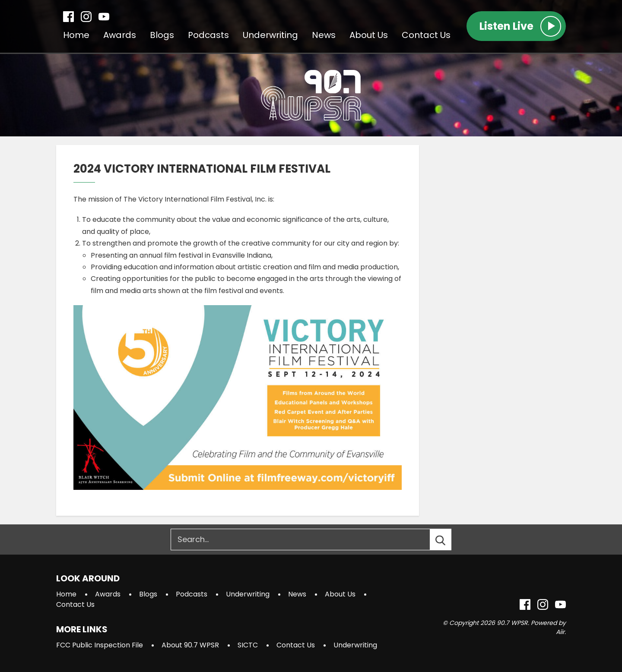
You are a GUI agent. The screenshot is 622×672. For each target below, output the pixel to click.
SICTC (248, 645)
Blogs (162, 35)
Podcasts (208, 35)
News (324, 35)
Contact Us (426, 35)
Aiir (560, 632)
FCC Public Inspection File (100, 645)
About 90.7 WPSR (190, 645)
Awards (120, 35)
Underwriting (270, 35)
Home (76, 35)
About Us (369, 35)
